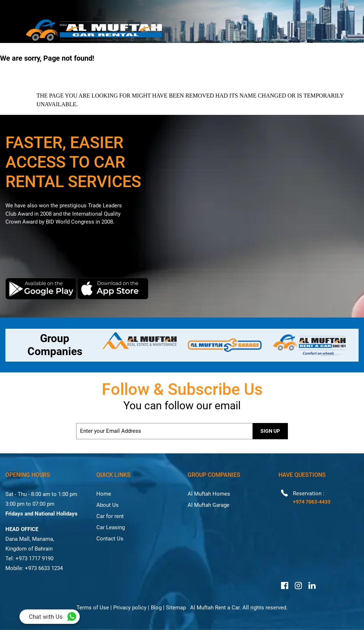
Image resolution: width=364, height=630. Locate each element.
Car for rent (110, 516)
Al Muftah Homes (209, 494)
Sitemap (176, 608)
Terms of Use (93, 608)
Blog (156, 608)
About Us (108, 505)
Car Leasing (111, 527)
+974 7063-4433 (312, 502)
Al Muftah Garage (209, 505)
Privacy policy (130, 608)
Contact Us (110, 539)
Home (104, 494)
